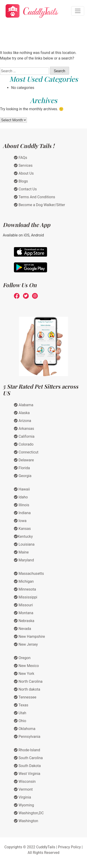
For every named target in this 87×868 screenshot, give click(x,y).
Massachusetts (29, 574)
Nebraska (24, 621)
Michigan (24, 581)
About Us (24, 173)
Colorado (24, 444)
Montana (24, 613)
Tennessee (25, 697)
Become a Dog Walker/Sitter (39, 205)
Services (23, 165)
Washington (26, 821)
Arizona (23, 421)
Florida (22, 468)
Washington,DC (29, 813)
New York (24, 674)
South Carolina (28, 758)
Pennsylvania (27, 737)
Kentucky (23, 536)
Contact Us (25, 189)
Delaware (24, 460)
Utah (20, 713)
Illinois (22, 505)
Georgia (23, 476)
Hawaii (22, 489)
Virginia (23, 797)
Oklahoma (25, 729)
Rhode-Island (27, 750)
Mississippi (26, 597)
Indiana (22, 513)
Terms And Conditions (35, 197)
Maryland (24, 560)
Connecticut (26, 452)
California (24, 436)
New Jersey (26, 644)
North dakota (27, 689)
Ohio (20, 721)
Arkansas (24, 429)
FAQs (21, 158)
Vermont (23, 789)
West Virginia (27, 774)
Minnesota (25, 589)
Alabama (24, 405)
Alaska (22, 413)
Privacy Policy (69, 847)
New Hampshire (29, 637)
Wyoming (24, 805)
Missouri (23, 605)
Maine (21, 552)
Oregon (22, 658)
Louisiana (24, 544)
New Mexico (26, 666)
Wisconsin (25, 782)
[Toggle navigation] (78, 11)
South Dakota (27, 766)
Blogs (21, 181)
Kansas (22, 529)
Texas (21, 705)
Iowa (20, 521)
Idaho (21, 497)
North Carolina (28, 681)
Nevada (23, 629)
